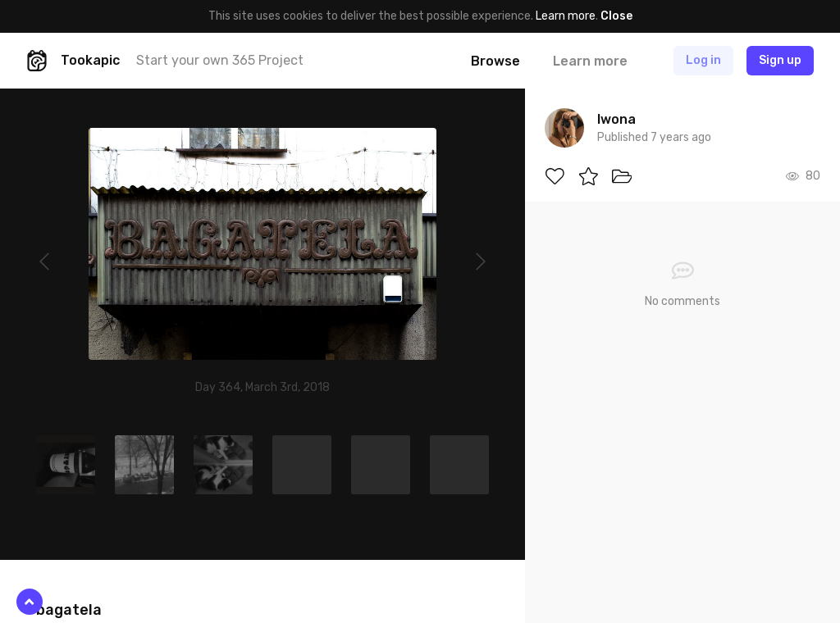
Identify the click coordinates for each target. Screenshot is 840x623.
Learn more (566, 16)
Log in (703, 60)
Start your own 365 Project (220, 60)
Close (616, 16)
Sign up (780, 60)
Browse (495, 61)
